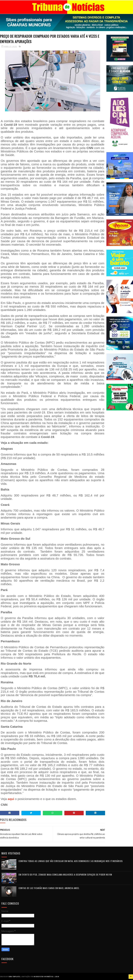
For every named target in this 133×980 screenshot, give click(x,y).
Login (57, 976)
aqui (11, 799)
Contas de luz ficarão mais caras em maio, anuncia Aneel (49, 888)
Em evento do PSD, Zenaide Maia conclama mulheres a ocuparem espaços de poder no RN (65, 874)
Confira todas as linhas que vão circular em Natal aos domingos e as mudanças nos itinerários (71, 861)
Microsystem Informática (44, 976)
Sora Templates (14, 976)
